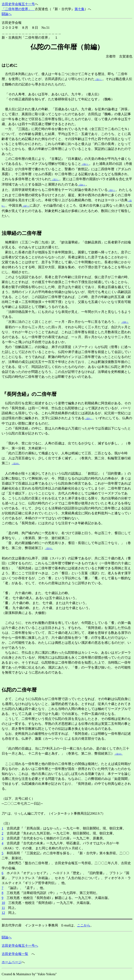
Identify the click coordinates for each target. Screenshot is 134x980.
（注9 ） (88, 418)
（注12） (118, 754)
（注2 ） (85, 164)
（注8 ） (125, 322)
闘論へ (7, 14)
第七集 (80, 9)
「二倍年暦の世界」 (18, 9)
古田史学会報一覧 (15, 954)
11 (3, 908)
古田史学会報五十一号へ (20, 946)
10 (3, 903)
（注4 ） (82, 185)
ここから (84, 925)
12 (3, 913)
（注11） (49, 548)
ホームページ (12, 962)
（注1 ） (98, 79)
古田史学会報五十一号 (18, 4)
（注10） (16, 464)
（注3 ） (55, 179)
